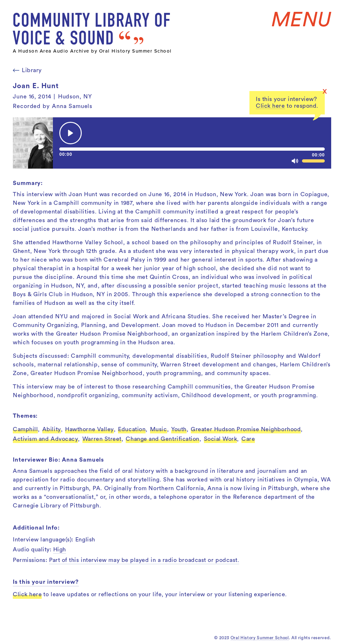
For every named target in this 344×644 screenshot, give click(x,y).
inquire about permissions (212, 274)
